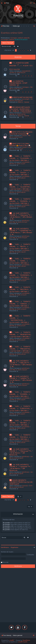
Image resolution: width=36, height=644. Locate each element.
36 (31, 92)
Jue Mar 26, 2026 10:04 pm (18, 295)
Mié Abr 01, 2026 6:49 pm (17, 192)
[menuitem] (7, 3)
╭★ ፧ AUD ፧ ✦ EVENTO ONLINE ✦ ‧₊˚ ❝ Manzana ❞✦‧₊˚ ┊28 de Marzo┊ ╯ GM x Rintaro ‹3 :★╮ (21, 216)
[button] (13, 50)
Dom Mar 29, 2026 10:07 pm (18, 222)
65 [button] (28, 50)
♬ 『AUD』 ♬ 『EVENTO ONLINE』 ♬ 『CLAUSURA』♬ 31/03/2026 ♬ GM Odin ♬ (20, 158)
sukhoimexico (26, 113)
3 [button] (20, 50)
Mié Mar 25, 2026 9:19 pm (17, 340)
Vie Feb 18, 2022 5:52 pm (21, 100)
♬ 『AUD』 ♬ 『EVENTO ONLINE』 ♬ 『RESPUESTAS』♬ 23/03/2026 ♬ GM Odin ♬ (21, 334)
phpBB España (23, 642)
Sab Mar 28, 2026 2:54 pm (18, 252)
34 (31, 76)
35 (28, 92)
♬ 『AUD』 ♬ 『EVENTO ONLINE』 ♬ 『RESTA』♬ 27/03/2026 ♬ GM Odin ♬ (20, 246)
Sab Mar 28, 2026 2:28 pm (18, 266)
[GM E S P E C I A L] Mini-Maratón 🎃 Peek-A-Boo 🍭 (20, 145)
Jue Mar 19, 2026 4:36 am (17, 428)
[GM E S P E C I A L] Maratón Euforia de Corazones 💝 (21, 133)
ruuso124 (25, 486)
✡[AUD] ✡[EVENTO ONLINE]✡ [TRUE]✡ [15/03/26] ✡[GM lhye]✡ (21, 482)
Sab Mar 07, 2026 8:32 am (17, 114)
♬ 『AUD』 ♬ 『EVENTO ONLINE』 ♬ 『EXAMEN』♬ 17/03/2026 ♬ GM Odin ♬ (20, 394)
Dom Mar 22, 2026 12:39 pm (18, 370)
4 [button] (22, 50)
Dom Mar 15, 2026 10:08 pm (21, 486)
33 (29, 76)
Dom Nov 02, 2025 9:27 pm (20, 148)
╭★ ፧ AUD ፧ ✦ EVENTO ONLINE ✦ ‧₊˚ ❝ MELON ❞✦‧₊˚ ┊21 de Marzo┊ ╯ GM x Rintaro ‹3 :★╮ (21, 364)
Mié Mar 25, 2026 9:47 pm (17, 326)
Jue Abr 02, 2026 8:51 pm (17, 73)
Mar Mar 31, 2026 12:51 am (21, 88)
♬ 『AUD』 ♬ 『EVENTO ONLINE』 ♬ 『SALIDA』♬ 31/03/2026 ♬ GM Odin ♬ (20, 173)
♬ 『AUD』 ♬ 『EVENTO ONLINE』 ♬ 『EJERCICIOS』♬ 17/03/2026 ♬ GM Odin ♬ (21, 408)
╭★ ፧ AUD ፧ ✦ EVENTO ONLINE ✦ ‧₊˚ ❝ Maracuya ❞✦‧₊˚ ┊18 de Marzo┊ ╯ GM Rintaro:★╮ (21, 452)
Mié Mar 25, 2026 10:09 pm (18, 309)
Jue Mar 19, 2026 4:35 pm (17, 400)
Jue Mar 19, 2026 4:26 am (17, 442)
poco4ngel (4, 40)
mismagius (14, 38)
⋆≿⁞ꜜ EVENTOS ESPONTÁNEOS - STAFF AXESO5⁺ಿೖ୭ (18, 83)
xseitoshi (20, 38)
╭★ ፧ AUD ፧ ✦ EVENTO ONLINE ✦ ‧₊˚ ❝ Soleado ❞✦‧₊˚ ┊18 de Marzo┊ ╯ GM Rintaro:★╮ (21, 467)
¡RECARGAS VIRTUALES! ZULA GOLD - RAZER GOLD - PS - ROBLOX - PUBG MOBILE (20, 109)
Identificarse (5, 547)
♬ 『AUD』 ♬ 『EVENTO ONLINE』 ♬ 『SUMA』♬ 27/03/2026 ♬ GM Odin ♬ (20, 261)
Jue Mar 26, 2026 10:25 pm (18, 281)
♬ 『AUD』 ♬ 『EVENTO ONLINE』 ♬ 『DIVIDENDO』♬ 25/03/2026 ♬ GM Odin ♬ (21, 275)
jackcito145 (25, 221)
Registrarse (15, 547)
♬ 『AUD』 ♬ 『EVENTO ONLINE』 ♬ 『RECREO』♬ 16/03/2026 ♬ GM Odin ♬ (20, 423)
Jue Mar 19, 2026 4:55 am (17, 414)
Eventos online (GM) (12, 33)
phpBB (12, 640)
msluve (24, 136)
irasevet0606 (26, 71)
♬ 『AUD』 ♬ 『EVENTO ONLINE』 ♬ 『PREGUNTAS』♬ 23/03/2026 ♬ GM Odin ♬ (20, 349)
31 (23, 76)
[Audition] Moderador (21, 40)
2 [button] (18, 50)
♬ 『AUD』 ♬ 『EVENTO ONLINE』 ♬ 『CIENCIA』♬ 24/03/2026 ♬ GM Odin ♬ (20, 304)
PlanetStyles (26, 640)
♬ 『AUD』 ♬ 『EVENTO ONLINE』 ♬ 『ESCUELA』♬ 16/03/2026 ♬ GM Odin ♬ (20, 437)
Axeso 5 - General (24, 102)
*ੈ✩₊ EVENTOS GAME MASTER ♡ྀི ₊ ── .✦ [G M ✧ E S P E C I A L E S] (21, 66)
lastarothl (27, 38)
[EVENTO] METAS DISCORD (22, 97)
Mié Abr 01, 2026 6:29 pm (17, 207)
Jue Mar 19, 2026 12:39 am (21, 457)
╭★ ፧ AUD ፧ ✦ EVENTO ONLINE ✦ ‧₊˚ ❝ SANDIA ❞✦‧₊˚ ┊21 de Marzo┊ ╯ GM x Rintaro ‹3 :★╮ (21, 379)
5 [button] (24, 50)
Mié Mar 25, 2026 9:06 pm (18, 354)
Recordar (6, 562)
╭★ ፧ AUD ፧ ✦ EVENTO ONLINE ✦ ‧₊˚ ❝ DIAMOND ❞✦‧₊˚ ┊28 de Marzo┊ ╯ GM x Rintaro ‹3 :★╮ (21, 232)
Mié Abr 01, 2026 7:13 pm (17, 164)
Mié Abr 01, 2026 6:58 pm (17, 178)
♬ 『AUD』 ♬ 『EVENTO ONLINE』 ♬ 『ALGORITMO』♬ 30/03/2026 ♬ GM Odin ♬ (20, 187)
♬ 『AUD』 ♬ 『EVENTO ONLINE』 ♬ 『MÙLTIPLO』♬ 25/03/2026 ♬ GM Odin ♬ (20, 289)
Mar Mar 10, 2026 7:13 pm (20, 136)
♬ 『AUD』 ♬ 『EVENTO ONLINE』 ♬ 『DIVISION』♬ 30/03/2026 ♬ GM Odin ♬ (20, 201)
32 (26, 76)
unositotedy (26, 162)
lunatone (11, 40)
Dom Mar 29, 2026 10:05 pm (18, 238)
